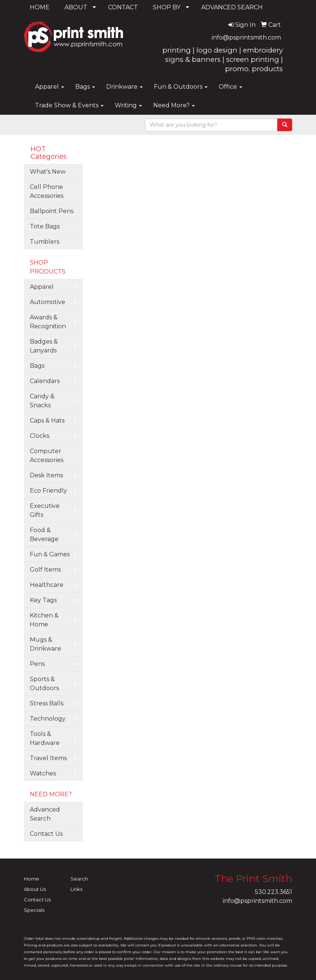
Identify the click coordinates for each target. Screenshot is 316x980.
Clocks (39, 436)
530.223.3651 (274, 892)
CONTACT (123, 7)
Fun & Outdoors (181, 87)
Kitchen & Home (44, 620)
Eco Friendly (48, 491)
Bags (85, 87)
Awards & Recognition (48, 322)
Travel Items (48, 758)
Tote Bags (45, 226)
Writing (128, 105)
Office (230, 87)
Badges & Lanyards (44, 346)
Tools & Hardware (45, 738)
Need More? (174, 105)
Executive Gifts (45, 510)
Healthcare (47, 585)
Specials (34, 910)
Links (76, 889)
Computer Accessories (47, 456)
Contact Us (46, 834)
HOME (40, 7)
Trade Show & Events (69, 105)
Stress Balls (47, 703)
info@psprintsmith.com (246, 37)
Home (31, 879)
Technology (48, 719)
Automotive (48, 302)
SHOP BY (167, 7)
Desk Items (46, 475)
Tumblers (45, 242)
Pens (37, 664)
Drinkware (124, 87)
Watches (43, 773)
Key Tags (43, 600)
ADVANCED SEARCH (232, 7)
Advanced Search (45, 814)
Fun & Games (50, 554)
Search (79, 879)
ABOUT (76, 7)
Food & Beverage (44, 535)
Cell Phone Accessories (47, 191)
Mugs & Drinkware (45, 644)
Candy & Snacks (42, 401)
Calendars (45, 381)
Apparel (50, 87)
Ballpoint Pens (52, 211)
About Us (35, 889)
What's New (48, 172)
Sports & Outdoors (44, 684)
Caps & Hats (47, 421)
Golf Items (45, 570)
